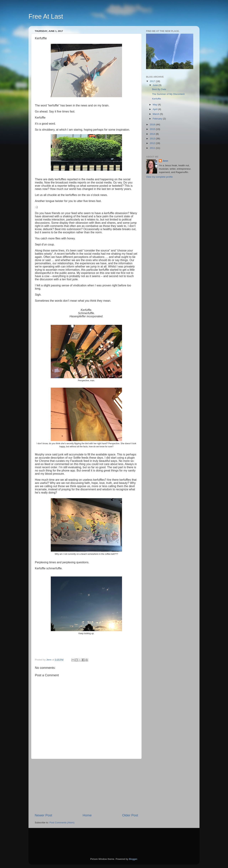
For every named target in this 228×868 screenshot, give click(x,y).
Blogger (133, 859)
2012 (153, 143)
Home (87, 815)
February (158, 119)
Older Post (130, 815)
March (156, 114)
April (155, 109)
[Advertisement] (86, 786)
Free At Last (46, 16)
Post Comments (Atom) (62, 823)
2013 (153, 139)
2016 (153, 124)
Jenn (165, 161)
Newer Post (43, 815)
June (156, 85)
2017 (153, 81)
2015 (153, 129)
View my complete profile (159, 177)
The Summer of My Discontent (168, 94)
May (155, 105)
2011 (153, 148)
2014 (153, 134)
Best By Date (159, 89)
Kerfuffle (157, 99)
